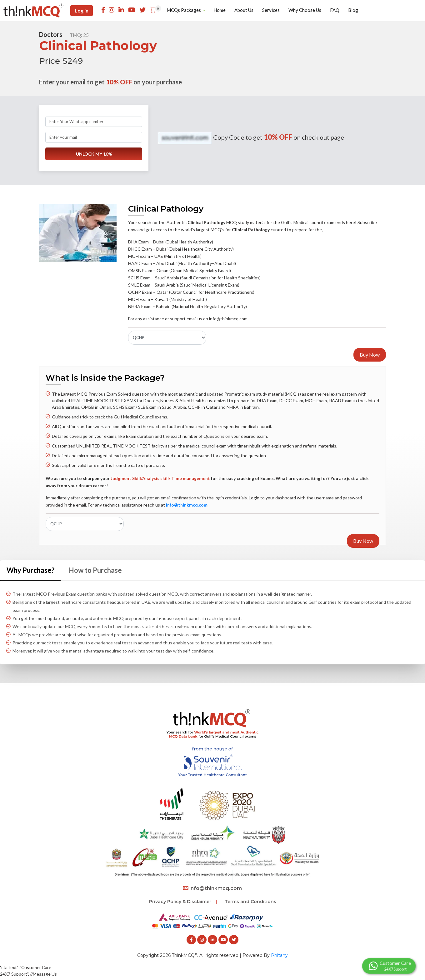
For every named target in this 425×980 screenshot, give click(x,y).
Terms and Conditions (250, 902)
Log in (82, 10)
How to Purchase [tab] (95, 570)
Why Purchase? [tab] (30, 570)
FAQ (335, 10)
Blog (353, 10)
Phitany (279, 955)
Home (220, 10)
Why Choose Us (305, 10)
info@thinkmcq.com (212, 888)
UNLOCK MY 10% (94, 154)
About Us (244, 10)
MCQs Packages (186, 10)
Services (271, 10)
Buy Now (370, 355)
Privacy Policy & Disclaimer (180, 902)
